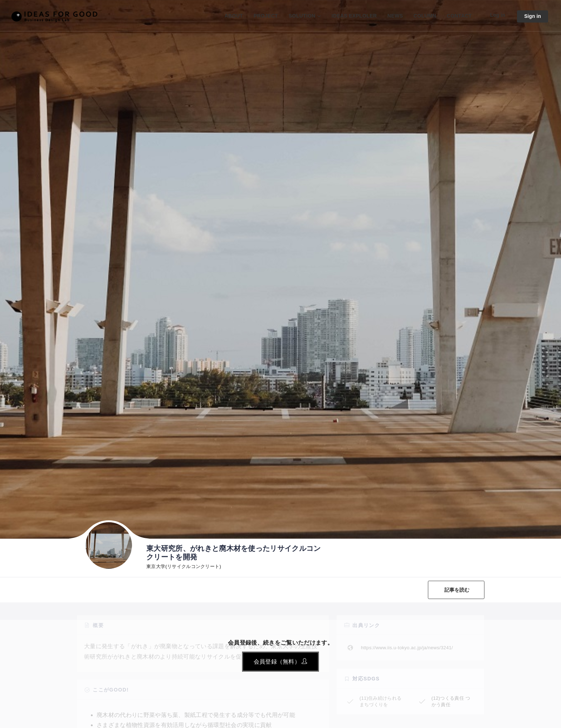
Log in (497, 15)
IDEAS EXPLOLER (353, 16)
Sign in (532, 16)
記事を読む (457, 589)
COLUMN (424, 16)
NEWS (394, 16)
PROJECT (265, 16)
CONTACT (458, 16)
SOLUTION (301, 16)
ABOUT (233, 16)
